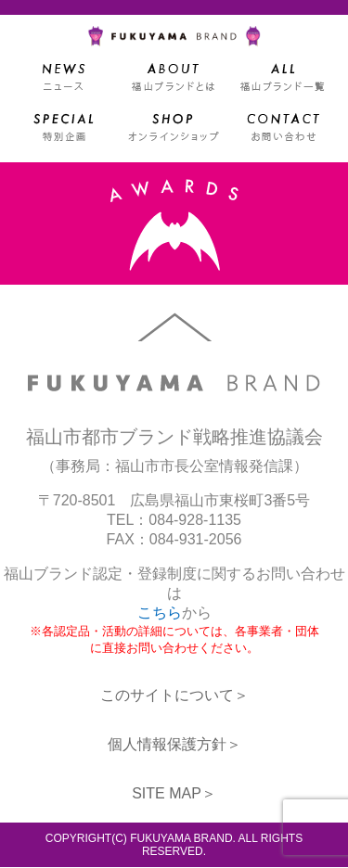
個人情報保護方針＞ (174, 745)
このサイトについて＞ (174, 696)
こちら (160, 613)
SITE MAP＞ (174, 794)
